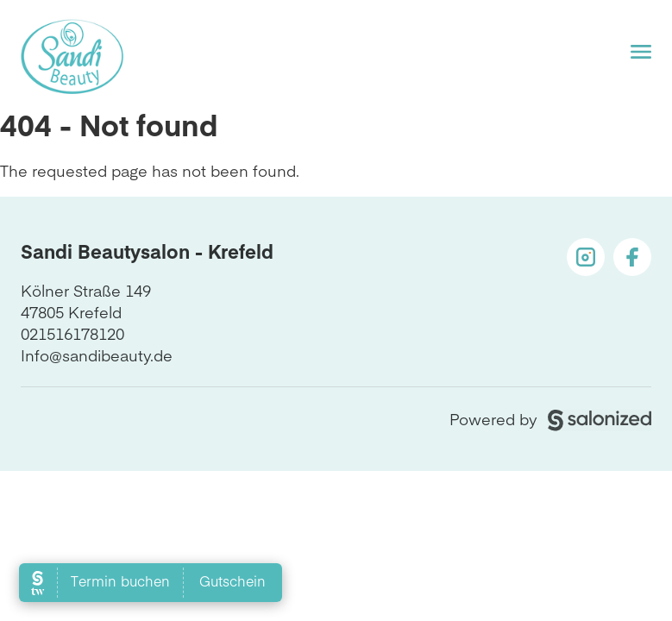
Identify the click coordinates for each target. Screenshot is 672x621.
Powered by (550, 419)
